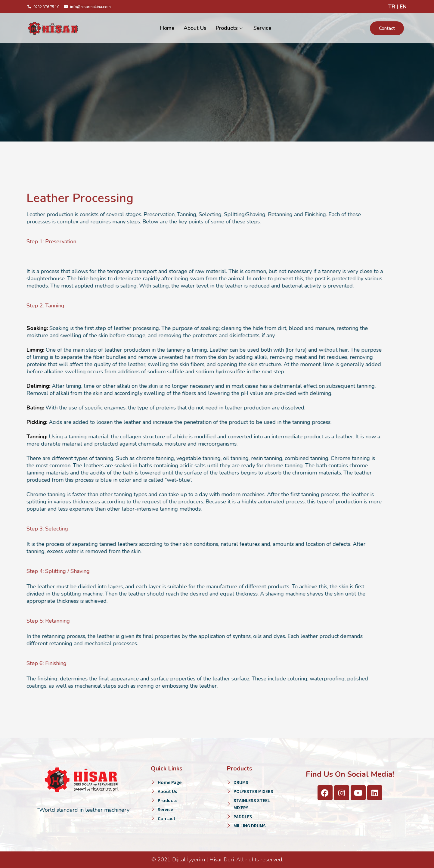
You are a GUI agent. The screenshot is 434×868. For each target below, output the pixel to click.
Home (167, 28)
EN (403, 7)
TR (392, 7)
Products (230, 28)
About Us (195, 28)
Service (262, 28)
